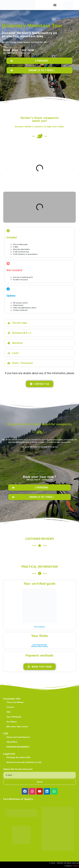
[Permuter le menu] (55, 5)
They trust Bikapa (15, 702)
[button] (7, 168)
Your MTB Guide (14, 717)
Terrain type (20, 323)
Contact (10, 707)
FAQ (8, 712)
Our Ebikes (12, 722)
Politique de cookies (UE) (18, 757)
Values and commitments (18, 737)
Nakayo (76, 866)
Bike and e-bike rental (17, 727)
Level (15, 353)
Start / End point (23, 363)
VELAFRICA (12, 742)
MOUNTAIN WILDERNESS (18, 747)
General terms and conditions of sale (24, 762)
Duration (18, 343)
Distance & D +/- (22, 333)
